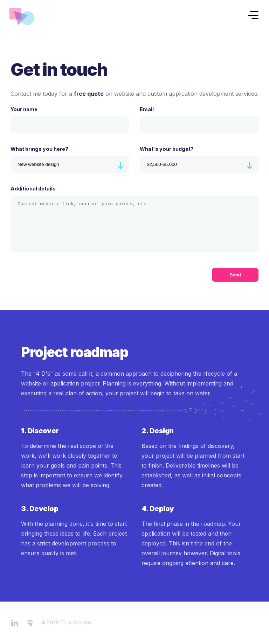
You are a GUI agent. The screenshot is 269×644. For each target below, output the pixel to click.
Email (199, 120)
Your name (70, 120)
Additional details (134, 219)
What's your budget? (199, 159)
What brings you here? (70, 159)
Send (235, 275)
